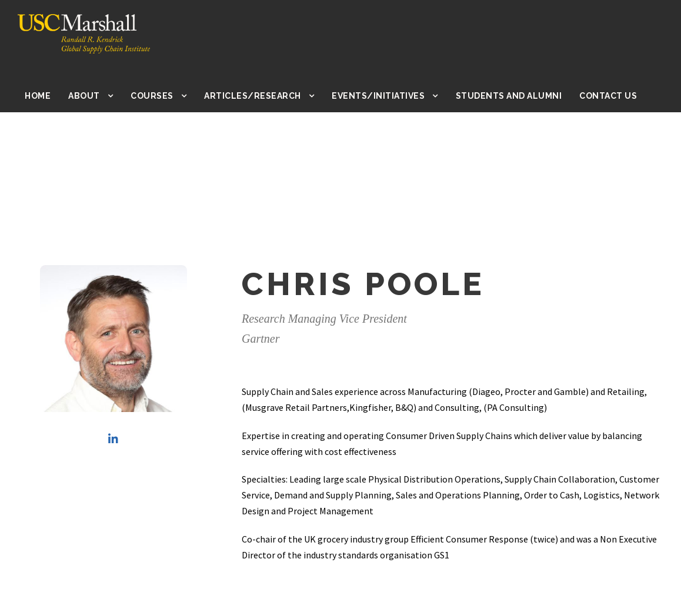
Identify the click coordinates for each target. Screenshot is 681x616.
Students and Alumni (511, 96)
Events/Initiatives (385, 96)
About (95, 96)
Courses (163, 96)
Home (49, 96)
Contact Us (609, 96)
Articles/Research (263, 96)
